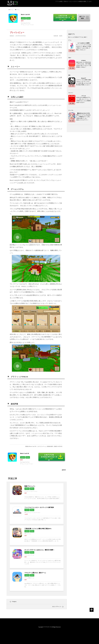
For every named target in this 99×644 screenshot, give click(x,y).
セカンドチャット (57, 607)
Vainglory (14, 602)
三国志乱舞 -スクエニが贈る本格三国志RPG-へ (37, 535)
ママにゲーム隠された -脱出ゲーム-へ (37, 580)
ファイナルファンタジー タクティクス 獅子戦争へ (37, 514)
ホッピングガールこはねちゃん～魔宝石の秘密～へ (37, 557)
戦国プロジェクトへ (37, 493)
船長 (64, 470)
